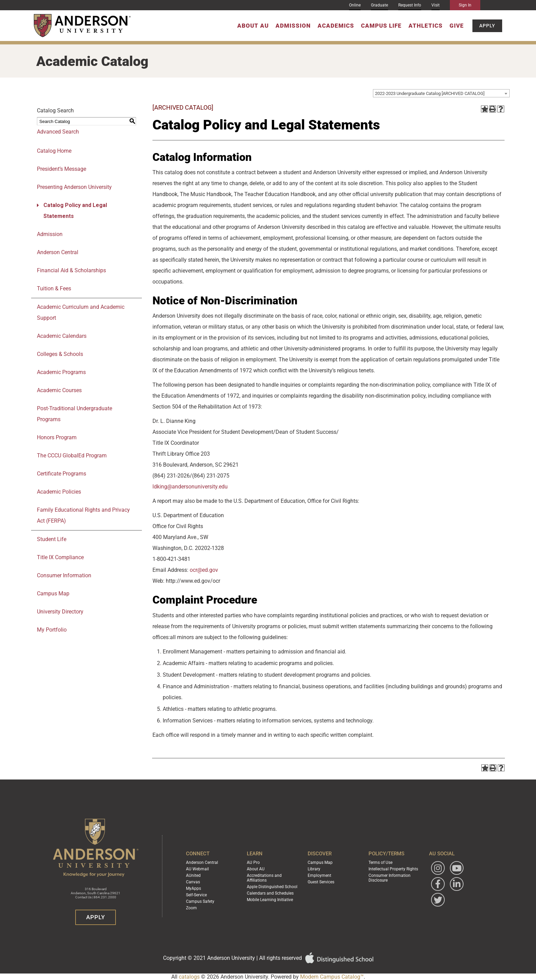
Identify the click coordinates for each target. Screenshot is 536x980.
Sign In (465, 5)
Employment (319, 875)
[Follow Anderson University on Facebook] (438, 884)
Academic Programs (61, 372)
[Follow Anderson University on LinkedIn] (457, 884)
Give (457, 26)
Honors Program (57, 437)
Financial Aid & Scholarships (71, 270)
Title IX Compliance (60, 557)
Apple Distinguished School (272, 887)
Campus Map (53, 593)
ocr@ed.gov (204, 570)
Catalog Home (54, 151)
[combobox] (441, 93)
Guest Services (321, 882)
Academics (336, 26)
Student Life (52, 539)
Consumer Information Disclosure (390, 878)
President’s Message (62, 169)
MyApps (193, 888)
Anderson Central (58, 252)
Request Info (410, 5)
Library (314, 869)
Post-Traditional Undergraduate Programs (75, 414)
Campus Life (381, 26)
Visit (435, 5)
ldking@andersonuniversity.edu (190, 487)
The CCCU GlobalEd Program (72, 456)
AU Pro (253, 862)
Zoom (191, 908)
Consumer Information (64, 575)
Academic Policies (59, 492)
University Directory (60, 612)
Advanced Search (58, 132)
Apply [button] (487, 26)
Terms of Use (380, 862)
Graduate (379, 5)
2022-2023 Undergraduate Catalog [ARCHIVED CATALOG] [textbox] (430, 93)
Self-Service (196, 895)
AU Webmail (197, 869)
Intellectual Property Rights (393, 869)
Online (355, 5)
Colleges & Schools (60, 354)
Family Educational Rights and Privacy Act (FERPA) (83, 515)
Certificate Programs (62, 474)
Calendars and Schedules (270, 893)
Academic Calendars (62, 336)
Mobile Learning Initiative (270, 900)
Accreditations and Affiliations (264, 878)
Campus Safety (200, 901)
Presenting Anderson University (74, 187)
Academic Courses (59, 390)
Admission (293, 26)
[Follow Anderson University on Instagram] (438, 868)
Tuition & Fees (54, 288)
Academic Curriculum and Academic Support (81, 312)
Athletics (426, 26)
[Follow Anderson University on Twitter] (438, 900)
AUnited (193, 875)
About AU (253, 26)
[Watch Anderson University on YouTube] (457, 868)
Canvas (193, 882)
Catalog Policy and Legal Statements (75, 211)
